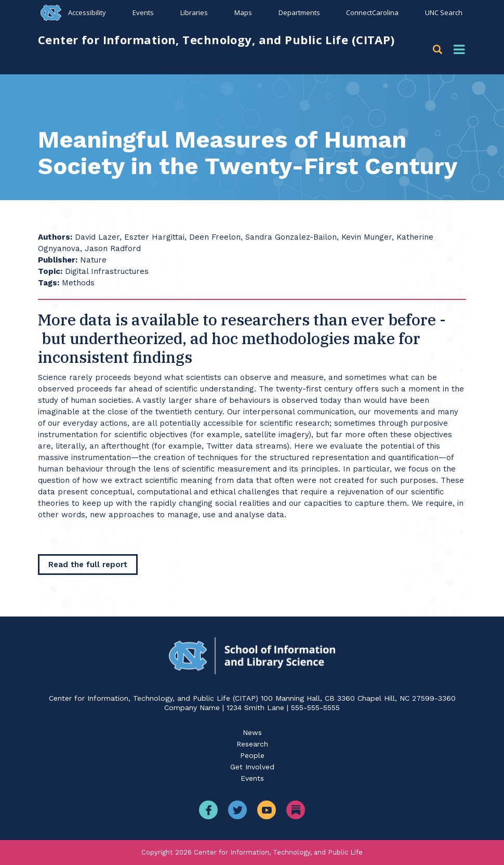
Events (143, 12)
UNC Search (444, 12)
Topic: (50, 271)
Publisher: (58, 260)
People (252, 755)
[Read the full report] (88, 565)
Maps (243, 12)
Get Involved (252, 767)
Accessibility (87, 12)
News (252, 732)
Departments (299, 12)
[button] (439, 50)
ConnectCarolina (372, 12)
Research (252, 744)
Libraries (194, 12)
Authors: (55, 237)
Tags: (49, 283)
